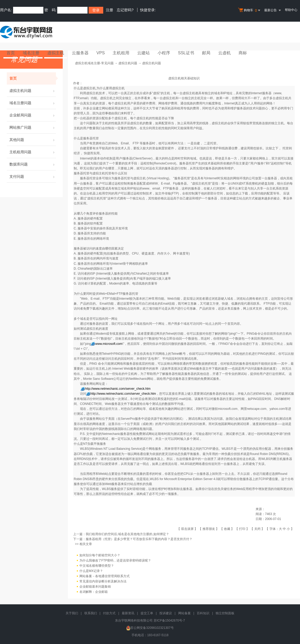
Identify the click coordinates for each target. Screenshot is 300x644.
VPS (101, 53)
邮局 (206, 53)
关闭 (257, 529)
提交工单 (147, 613)
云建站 (143, 53)
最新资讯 (128, 613)
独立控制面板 (225, 613)
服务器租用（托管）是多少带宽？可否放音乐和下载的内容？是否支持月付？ (139, 539)
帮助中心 (291, 10)
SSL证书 (186, 53)
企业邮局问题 (33, 115)
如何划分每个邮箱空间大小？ (100, 556)
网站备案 (184, 613)
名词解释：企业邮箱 (94, 592)
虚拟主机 (56, 53)
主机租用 (121, 53)
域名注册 (31, 53)
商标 (243, 53)
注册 (109, 10)
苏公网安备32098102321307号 (150, 628)
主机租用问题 (33, 152)
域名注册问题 (33, 103)
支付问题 (33, 176)
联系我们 (91, 613)
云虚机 (224, 53)
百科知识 (203, 613)
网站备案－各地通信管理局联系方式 (105, 576)
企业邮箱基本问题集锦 (95, 587)
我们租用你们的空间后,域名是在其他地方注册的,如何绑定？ (127, 534)
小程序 (164, 53)
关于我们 (72, 613)
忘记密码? (125, 10)
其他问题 (33, 140)
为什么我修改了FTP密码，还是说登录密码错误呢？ (115, 561)
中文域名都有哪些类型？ (97, 566)
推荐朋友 (209, 529)
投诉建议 (166, 613)
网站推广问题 (33, 127)
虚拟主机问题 (33, 91)
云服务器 (80, 53)
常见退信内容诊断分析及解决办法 (103, 582)
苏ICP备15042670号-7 (169, 621)
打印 (242, 529)
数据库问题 (33, 164)
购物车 (250, 10)
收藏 (227, 529)
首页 (11, 53)
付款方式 (109, 613)
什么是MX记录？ (91, 571)
